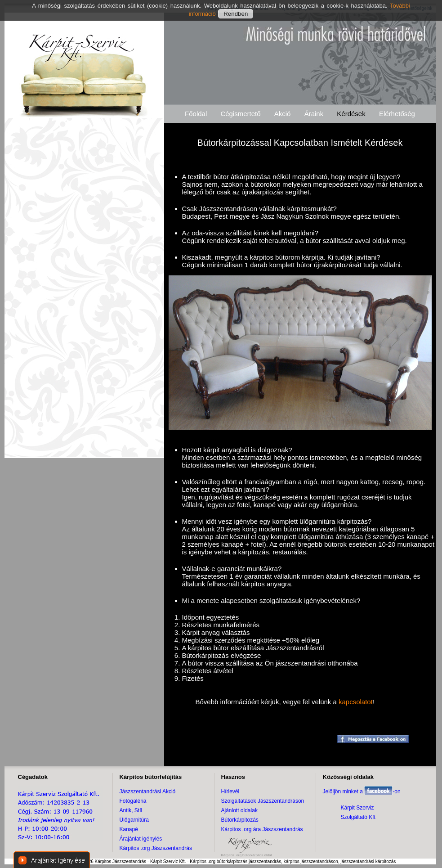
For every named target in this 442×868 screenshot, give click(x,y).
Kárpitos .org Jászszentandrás (156, 848)
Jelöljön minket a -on (362, 792)
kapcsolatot (356, 702)
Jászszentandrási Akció (148, 792)
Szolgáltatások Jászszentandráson (263, 801)
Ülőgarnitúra (134, 820)
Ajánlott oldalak (239, 810)
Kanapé (129, 829)
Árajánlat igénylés (141, 839)
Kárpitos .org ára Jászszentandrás (262, 829)
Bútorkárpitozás (240, 820)
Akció (283, 114)
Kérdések (351, 114)
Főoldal (196, 114)
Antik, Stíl (131, 810)
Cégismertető (240, 114)
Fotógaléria (133, 801)
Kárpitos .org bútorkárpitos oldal (247, 855)
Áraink (314, 114)
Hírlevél (230, 792)
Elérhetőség (397, 114)
